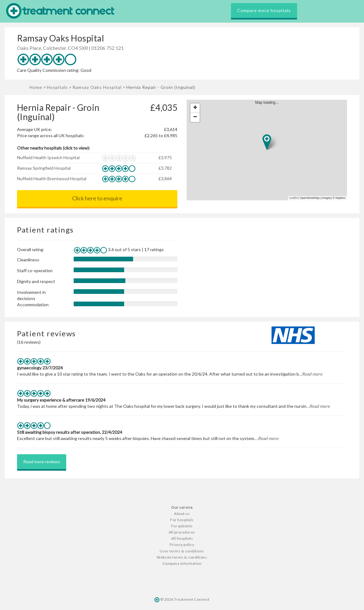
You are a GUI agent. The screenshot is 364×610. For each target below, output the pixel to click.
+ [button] (195, 108)
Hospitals (57, 87)
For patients (182, 526)
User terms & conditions (182, 551)
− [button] (195, 117)
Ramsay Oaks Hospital (97, 87)
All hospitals (182, 538)
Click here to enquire (97, 198)
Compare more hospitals (264, 10)
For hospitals (182, 520)
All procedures (182, 532)
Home (36, 87)
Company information (182, 563)
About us (182, 514)
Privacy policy (182, 545)
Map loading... (269, 150)
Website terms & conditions (182, 557)
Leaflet (294, 198)
